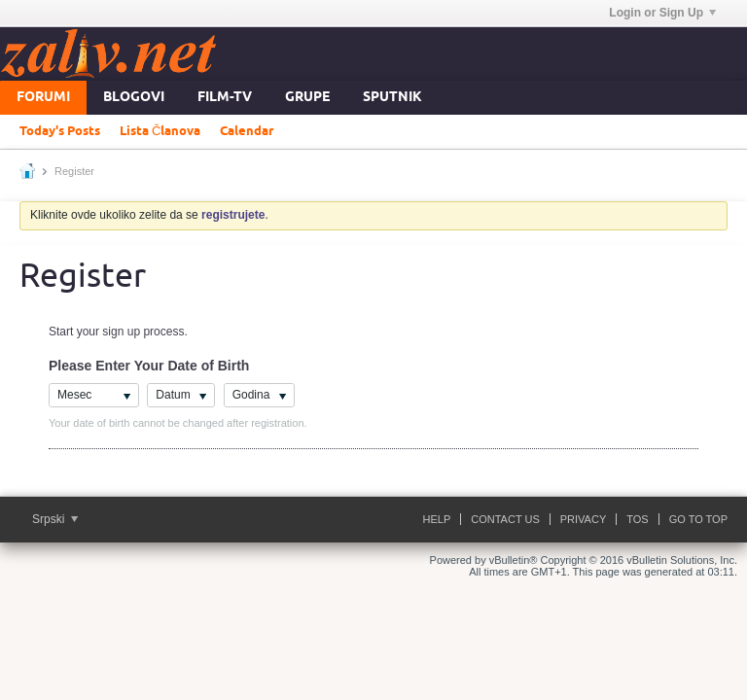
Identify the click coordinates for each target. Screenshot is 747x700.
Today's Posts (60, 131)
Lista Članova (160, 131)
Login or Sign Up (662, 13)
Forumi (43, 98)
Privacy (583, 519)
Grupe (307, 98)
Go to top (698, 519)
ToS (637, 519)
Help (437, 519)
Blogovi (134, 98)
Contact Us (505, 519)
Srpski (55, 519)
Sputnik (392, 98)
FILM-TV (225, 98)
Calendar (247, 131)
